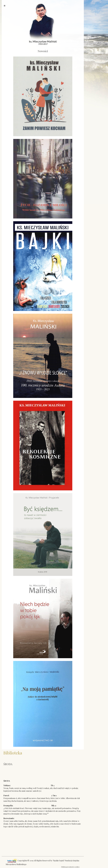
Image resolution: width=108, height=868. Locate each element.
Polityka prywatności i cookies (70, 867)
